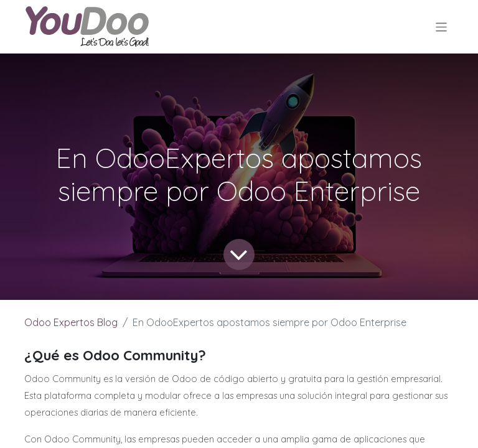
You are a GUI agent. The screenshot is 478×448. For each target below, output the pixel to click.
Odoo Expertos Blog (71, 322)
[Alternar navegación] (442, 26)
